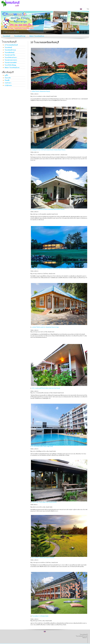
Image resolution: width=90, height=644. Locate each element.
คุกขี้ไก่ (6, 75)
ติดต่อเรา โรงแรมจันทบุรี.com (37, 36)
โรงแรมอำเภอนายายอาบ (11, 60)
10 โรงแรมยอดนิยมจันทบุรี (11, 45)
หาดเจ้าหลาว (8, 83)
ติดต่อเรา (85, 638)
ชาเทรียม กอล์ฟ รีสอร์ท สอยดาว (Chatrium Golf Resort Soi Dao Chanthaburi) (51, 269)
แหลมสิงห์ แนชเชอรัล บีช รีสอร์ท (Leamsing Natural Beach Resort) (48, 209)
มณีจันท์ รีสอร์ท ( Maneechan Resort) (41, 91)
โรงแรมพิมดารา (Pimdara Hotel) (40, 616)
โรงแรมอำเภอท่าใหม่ (10, 55)
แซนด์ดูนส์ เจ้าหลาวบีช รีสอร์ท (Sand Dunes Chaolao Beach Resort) (48, 150)
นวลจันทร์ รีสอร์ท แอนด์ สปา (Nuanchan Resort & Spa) (45, 327)
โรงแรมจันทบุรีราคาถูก (20, 36)
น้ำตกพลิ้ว (7, 80)
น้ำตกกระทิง (8, 78)
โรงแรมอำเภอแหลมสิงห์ (11, 63)
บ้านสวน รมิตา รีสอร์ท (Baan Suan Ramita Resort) (44, 502)
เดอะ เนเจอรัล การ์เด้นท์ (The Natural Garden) (43, 558)
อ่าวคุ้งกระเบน (8, 85)
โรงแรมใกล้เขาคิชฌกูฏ (10, 65)
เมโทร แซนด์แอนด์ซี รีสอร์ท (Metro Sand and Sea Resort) (46, 388)
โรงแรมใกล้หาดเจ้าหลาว (11, 58)
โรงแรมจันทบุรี (7, 36)
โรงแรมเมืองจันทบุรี (9, 53)
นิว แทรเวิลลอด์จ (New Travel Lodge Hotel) (42, 446)
